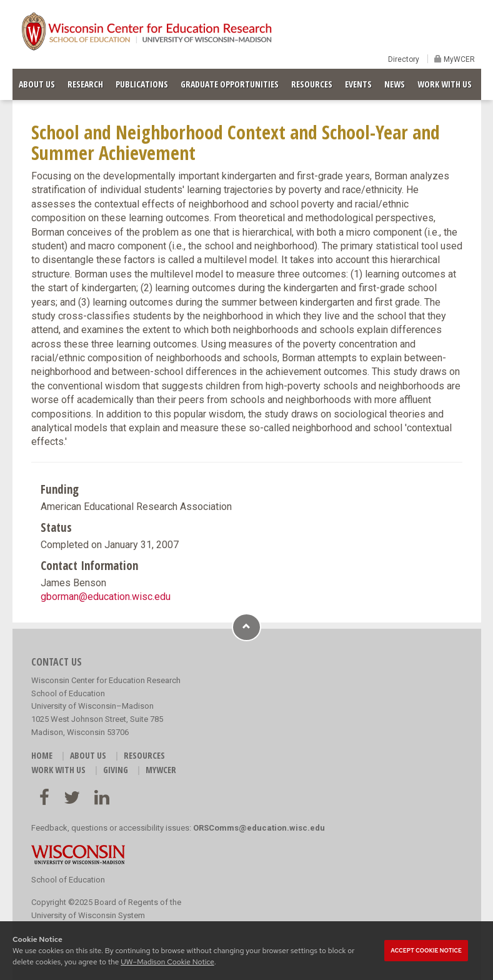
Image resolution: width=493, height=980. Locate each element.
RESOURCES (312, 84)
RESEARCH (85, 84)
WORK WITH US (445, 84)
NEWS (395, 84)
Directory (404, 59)
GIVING (116, 770)
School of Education (68, 880)
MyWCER (458, 59)
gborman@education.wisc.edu (106, 597)
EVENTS (358, 84)
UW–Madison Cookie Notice (167, 962)
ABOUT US (37, 84)
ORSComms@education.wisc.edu (259, 828)
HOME (42, 755)
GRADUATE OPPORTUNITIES (230, 84)
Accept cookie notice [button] (426, 951)
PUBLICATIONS (142, 84)
